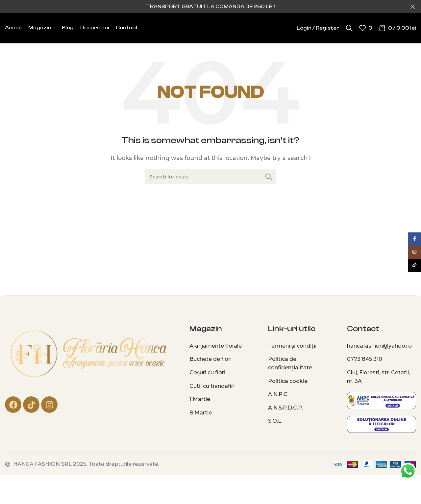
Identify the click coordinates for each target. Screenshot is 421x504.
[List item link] (224, 346)
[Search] (349, 28)
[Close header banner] (413, 7)
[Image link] (88, 354)
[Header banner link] (201, 7)
